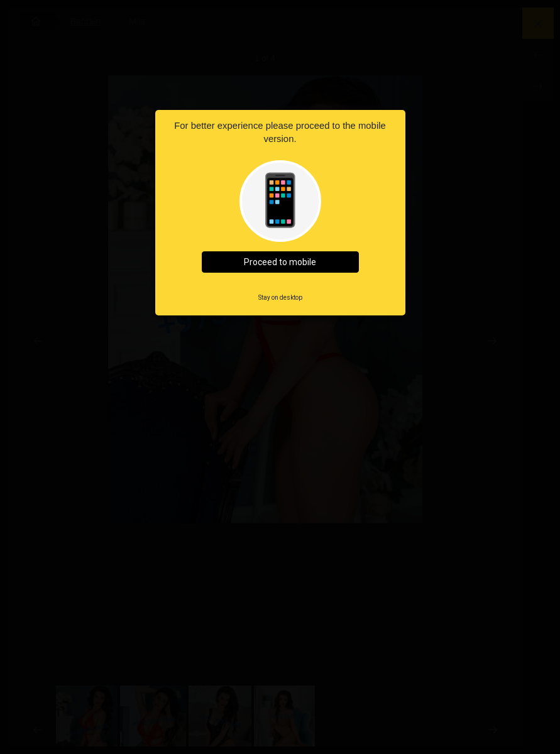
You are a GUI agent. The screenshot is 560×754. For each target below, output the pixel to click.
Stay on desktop (280, 298)
